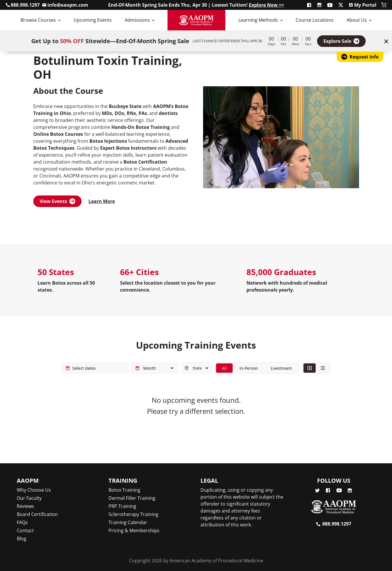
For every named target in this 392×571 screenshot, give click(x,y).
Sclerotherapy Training (133, 514)
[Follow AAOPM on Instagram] (320, 5)
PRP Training (122, 506)
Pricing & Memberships (134, 530)
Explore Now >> (266, 5)
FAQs (22, 522)
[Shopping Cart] (384, 5)
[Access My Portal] (362, 5)
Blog (22, 539)
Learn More (102, 201)
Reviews (25, 506)
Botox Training (124, 490)
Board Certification (37, 514)
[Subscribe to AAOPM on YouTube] (330, 5)
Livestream (281, 368)
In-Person (249, 368)
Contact (25, 530)
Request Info (360, 57)
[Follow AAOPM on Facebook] (310, 5)
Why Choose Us (34, 490)
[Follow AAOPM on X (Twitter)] (341, 5)
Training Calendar (128, 522)
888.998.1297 (337, 524)
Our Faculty (29, 498)
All (224, 368)
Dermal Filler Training (132, 498)
